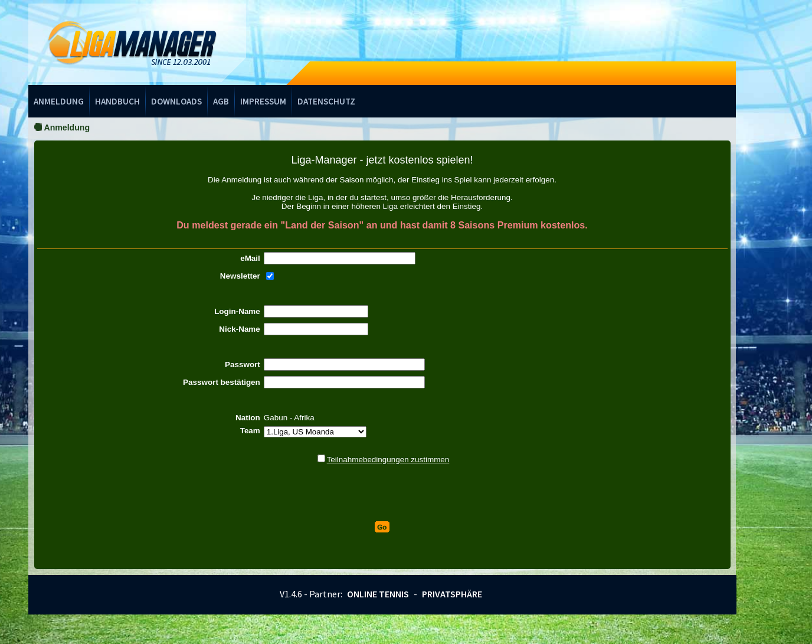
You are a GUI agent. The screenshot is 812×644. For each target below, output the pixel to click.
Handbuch (117, 101)
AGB (221, 101)
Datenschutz (326, 101)
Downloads (176, 101)
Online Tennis (378, 594)
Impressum (263, 101)
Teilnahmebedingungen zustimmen (388, 460)
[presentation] (382, 493)
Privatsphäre (452, 594)
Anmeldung (59, 101)
